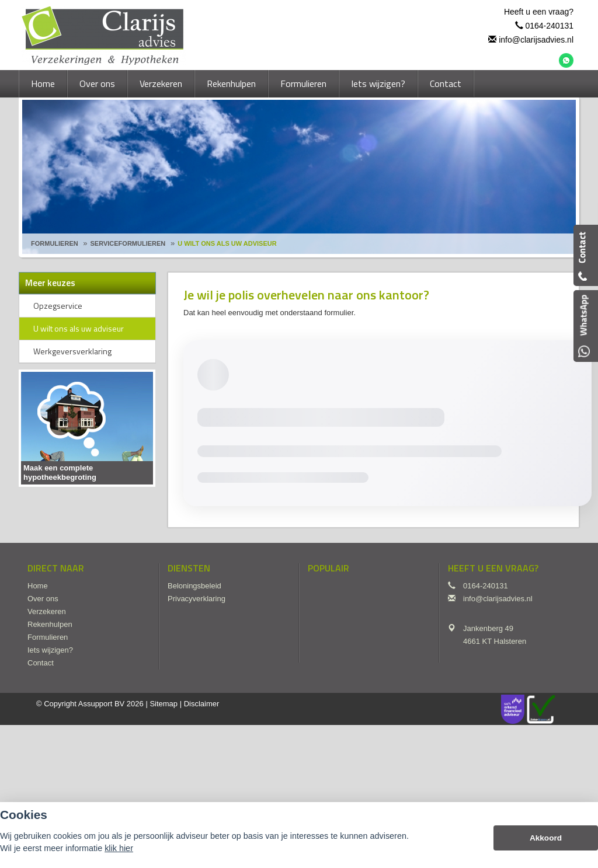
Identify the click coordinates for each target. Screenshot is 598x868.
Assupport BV (102, 704)
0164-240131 (549, 26)
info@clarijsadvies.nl (536, 40)
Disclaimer (202, 704)
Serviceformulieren (128, 243)
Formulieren (55, 243)
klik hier (119, 848)
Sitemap (164, 704)
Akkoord (546, 838)
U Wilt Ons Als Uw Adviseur (227, 243)
